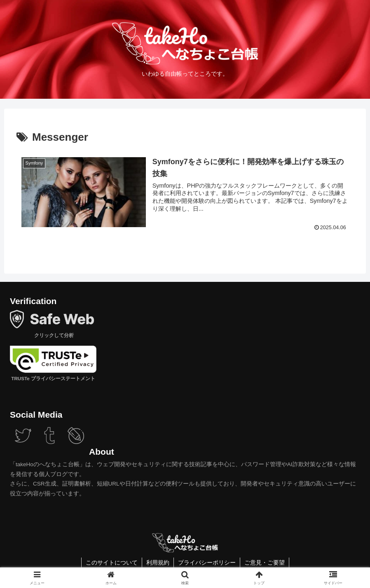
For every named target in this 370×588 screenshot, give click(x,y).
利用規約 (158, 562)
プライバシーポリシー (207, 562)
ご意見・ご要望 (265, 562)
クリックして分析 (53, 335)
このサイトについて (112, 562)
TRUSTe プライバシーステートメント (53, 378)
